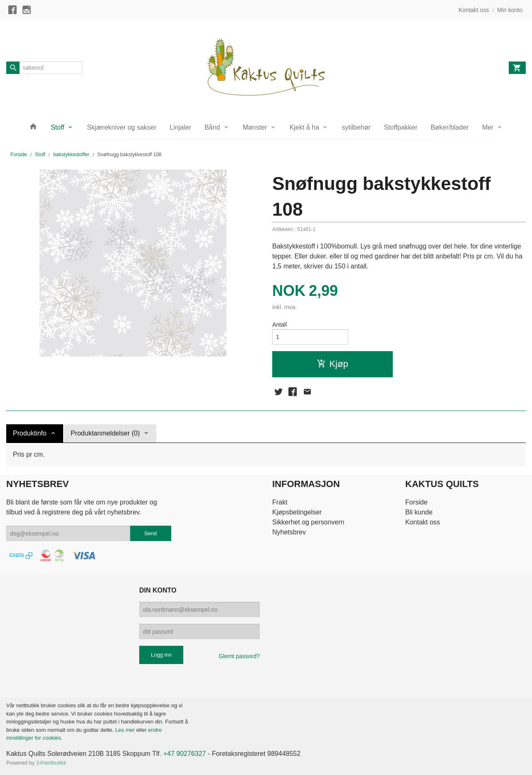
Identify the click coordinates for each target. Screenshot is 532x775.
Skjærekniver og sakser (122, 127)
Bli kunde (419, 512)
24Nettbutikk (51, 763)
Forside (19, 155)
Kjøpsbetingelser (297, 512)
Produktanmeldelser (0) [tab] (105, 433)
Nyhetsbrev (289, 532)
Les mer (126, 730)
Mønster (255, 127)
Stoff (58, 127)
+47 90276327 (185, 754)
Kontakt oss (423, 522)
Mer (488, 127)
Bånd (212, 127)
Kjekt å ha (304, 127)
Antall (280, 325)
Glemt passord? (239, 656)
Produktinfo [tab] (30, 433)
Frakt (280, 502)
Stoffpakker (401, 127)
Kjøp (332, 364)
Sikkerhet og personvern (308, 522)
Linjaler (180, 127)
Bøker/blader (450, 127)
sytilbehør (356, 127)
